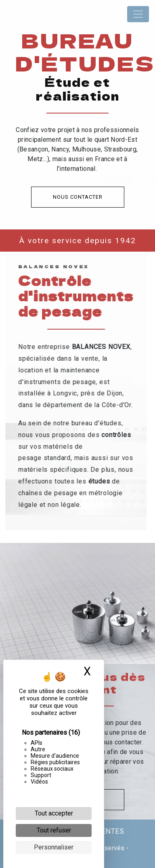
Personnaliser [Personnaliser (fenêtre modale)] (54, 847)
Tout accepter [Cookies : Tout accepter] (54, 813)
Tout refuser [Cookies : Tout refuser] (54, 830)
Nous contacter (78, 197)
